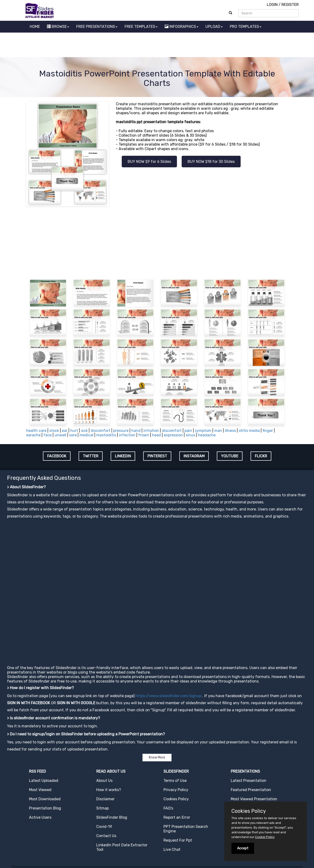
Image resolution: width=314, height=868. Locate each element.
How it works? (109, 790)
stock (54, 431)
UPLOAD (214, 27)
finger (268, 431)
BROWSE (58, 27)
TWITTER (91, 456)
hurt (74, 431)
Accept (243, 848)
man (218, 431)
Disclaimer (105, 799)
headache (207, 435)
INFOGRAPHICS (182, 27)
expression (173, 435)
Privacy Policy (176, 790)
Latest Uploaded (44, 781)
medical (86, 435)
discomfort (100, 431)
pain (188, 431)
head (156, 435)
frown (144, 435)
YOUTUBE (230, 456)
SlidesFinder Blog (112, 817)
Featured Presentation (251, 790)
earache (33, 435)
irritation (151, 431)
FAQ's (168, 808)
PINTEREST (157, 456)
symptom (203, 431)
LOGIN (272, 5)
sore (73, 435)
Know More (157, 757)
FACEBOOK (57, 456)
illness (230, 431)
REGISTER (290, 5)
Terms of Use (175, 781)
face (48, 435)
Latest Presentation (249, 781)
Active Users (40, 817)
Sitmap (103, 808)
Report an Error (177, 817)
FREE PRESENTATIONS (97, 27)
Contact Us (106, 836)
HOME (35, 27)
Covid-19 (104, 827)
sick (84, 431)
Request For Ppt (178, 840)
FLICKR (261, 456)
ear (65, 431)
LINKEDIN (123, 456)
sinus (190, 435)
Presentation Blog (45, 808)
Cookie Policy (265, 837)
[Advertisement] (157, 46)
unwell (60, 435)
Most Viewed (40, 790)
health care (36, 431)
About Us (104, 781)
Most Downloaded (45, 799)
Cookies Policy (176, 799)
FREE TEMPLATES (141, 27)
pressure (121, 431)
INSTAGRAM (194, 456)
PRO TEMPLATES (246, 27)
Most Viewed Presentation (254, 799)
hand (136, 431)
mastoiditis (106, 435)
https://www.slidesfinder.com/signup (168, 696)
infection (127, 435)
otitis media (249, 431)
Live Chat (172, 849)
